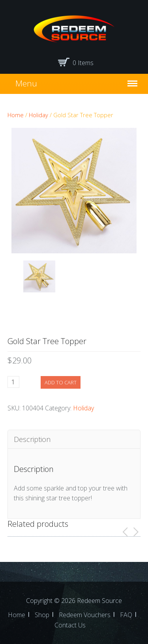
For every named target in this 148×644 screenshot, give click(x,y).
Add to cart (61, 382)
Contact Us (70, 625)
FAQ (126, 615)
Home (16, 115)
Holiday (38, 115)
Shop (42, 615)
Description (32, 439)
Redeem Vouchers (85, 615)
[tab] (74, 439)
